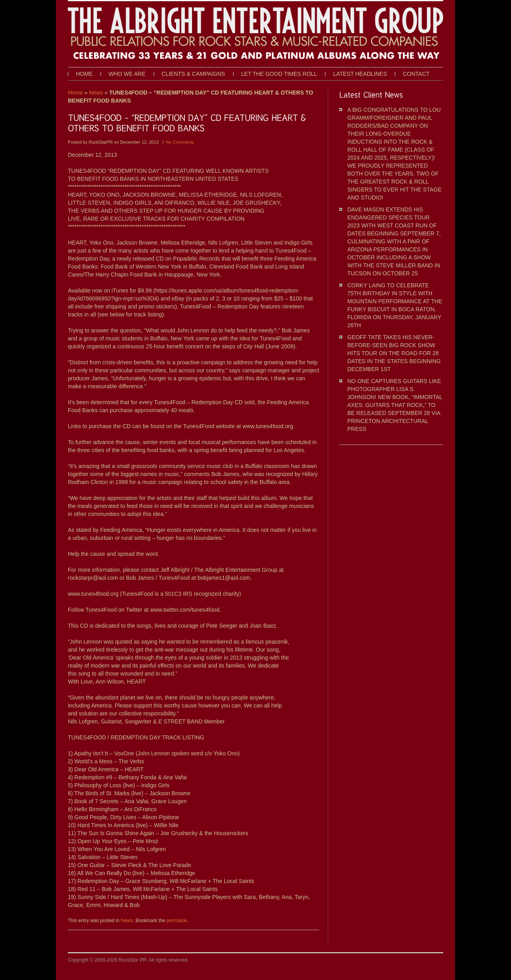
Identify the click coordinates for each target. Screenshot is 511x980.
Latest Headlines (360, 74)
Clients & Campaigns (193, 74)
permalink (177, 921)
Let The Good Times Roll (279, 74)
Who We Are (127, 74)
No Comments (180, 142)
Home (84, 74)
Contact (416, 74)
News (96, 93)
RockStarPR (101, 142)
